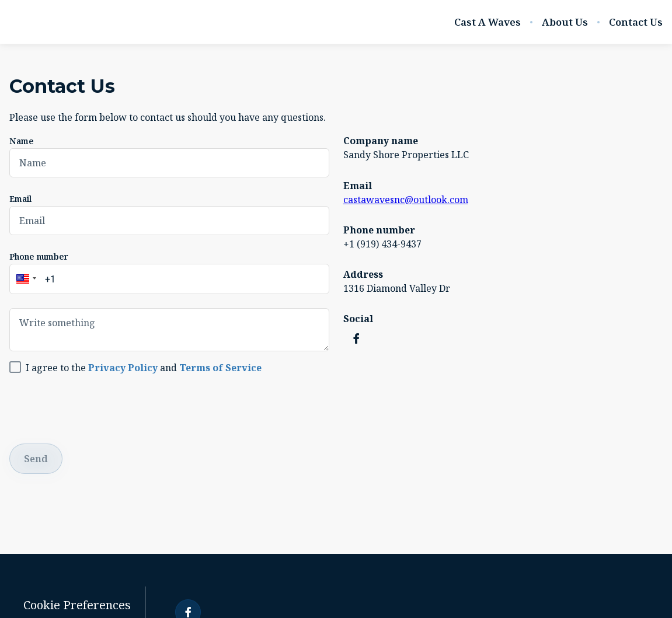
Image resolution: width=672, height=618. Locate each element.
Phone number (39, 256)
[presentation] (98, 407)
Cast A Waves (488, 22)
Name (22, 141)
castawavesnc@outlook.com (406, 200)
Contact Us (636, 22)
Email (20, 199)
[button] (25, 279)
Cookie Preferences (77, 605)
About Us (565, 22)
